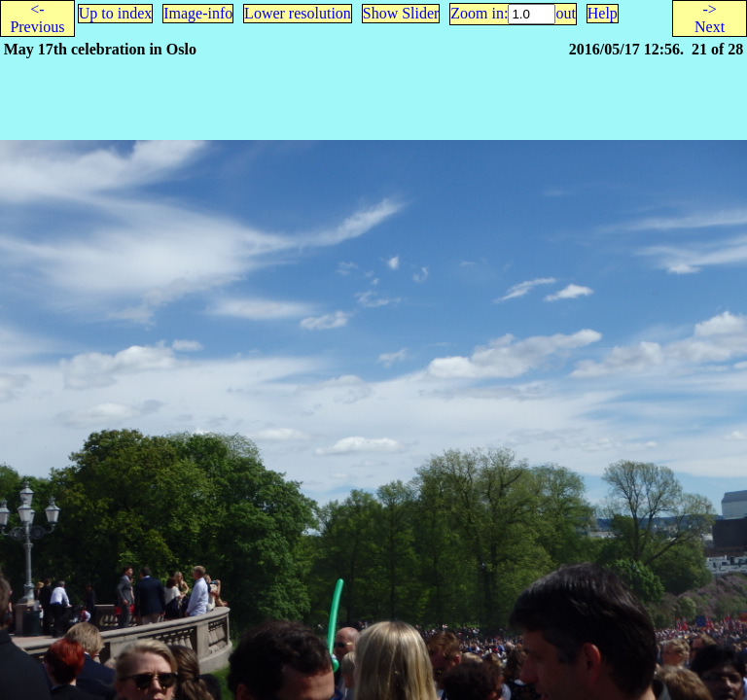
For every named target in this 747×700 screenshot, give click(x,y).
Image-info (198, 13)
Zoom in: (479, 13)
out (565, 13)
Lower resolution (298, 13)
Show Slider (401, 13)
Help (603, 13)
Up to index (116, 13)
